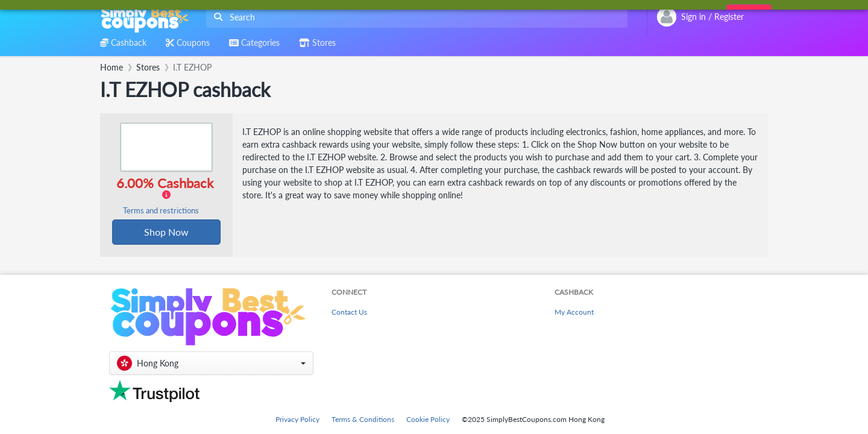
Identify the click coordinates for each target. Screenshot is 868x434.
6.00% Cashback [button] (165, 195)
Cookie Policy (428, 419)
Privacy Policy (297, 419)
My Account (574, 312)
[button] (211, 363)
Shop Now (166, 232)
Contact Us (349, 312)
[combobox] (414, 17)
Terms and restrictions (161, 211)
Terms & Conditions (363, 419)
